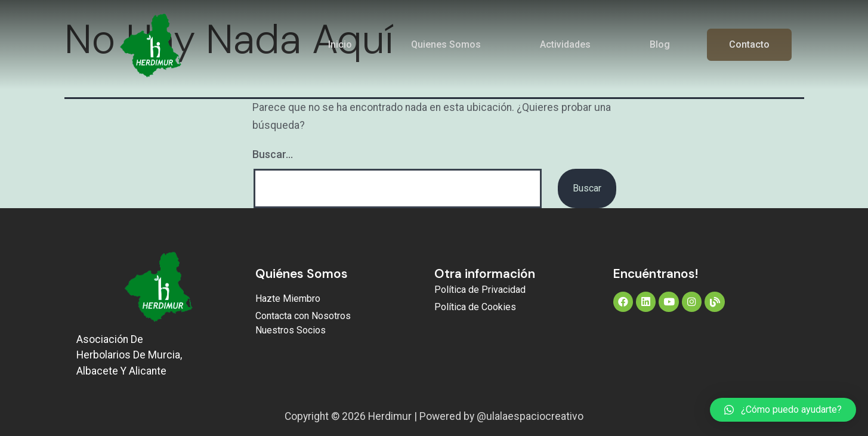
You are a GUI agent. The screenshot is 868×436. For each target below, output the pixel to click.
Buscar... (273, 154)
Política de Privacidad (480, 290)
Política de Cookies (475, 307)
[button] (783, 410)
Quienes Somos (446, 44)
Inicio (340, 44)
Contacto (749, 44)
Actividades (565, 44)
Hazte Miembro (288, 299)
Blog (660, 44)
